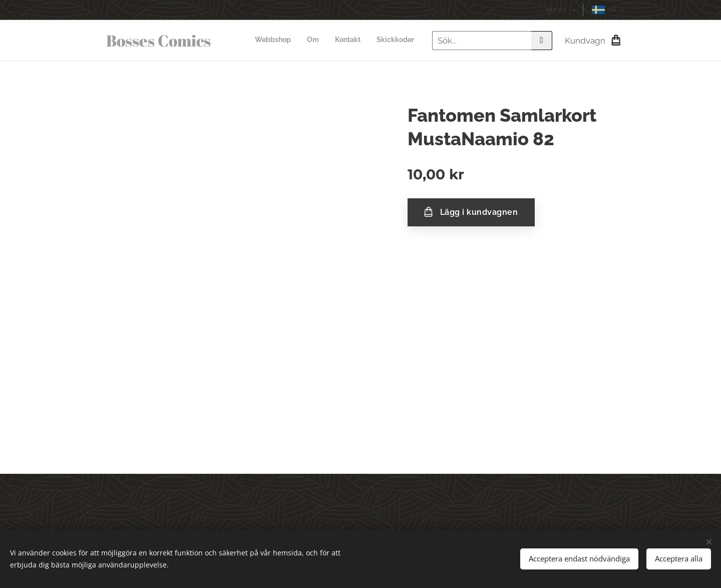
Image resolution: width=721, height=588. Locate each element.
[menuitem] (369, 41)
